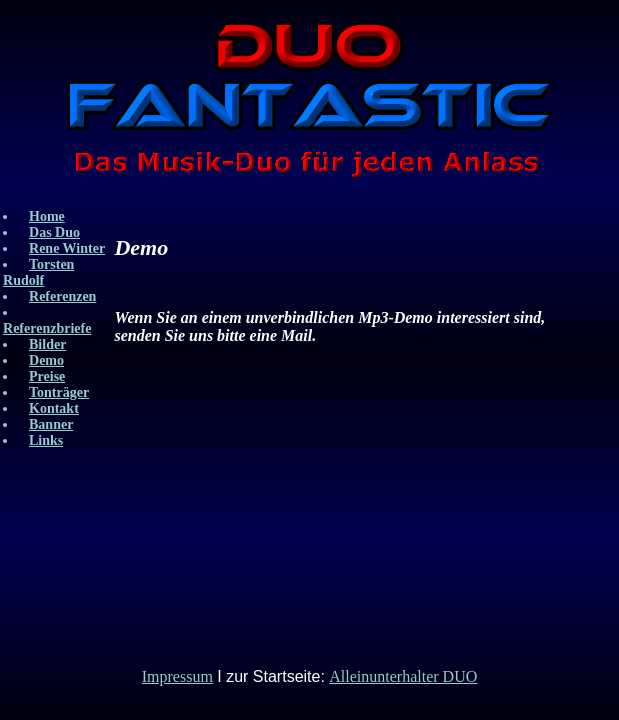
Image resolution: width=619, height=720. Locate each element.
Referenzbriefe (47, 328)
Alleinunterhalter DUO (403, 676)
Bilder (47, 344)
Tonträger (59, 392)
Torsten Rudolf (38, 272)
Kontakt (54, 408)
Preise (47, 376)
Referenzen (62, 296)
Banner (51, 424)
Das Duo (54, 232)
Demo (46, 360)
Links (46, 440)
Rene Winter (67, 248)
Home (47, 216)
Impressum (177, 676)
